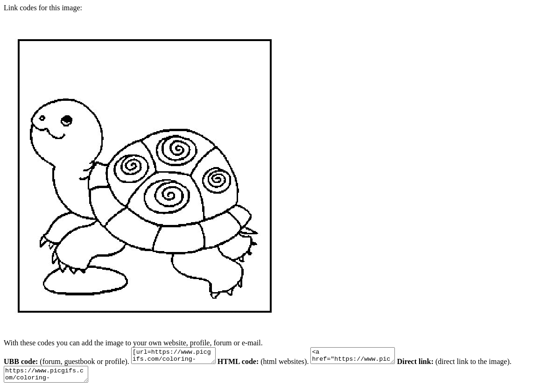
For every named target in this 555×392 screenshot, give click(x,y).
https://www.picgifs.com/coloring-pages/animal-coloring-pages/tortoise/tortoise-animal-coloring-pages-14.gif (51, 378)
